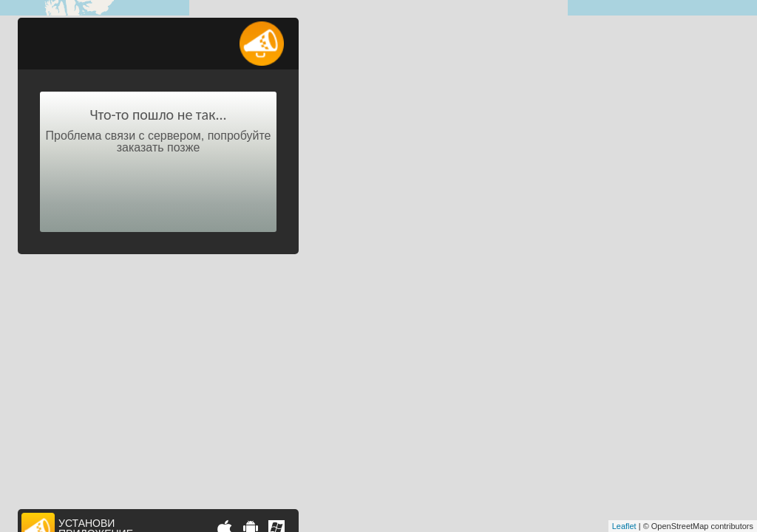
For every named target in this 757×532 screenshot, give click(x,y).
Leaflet (624, 526)
